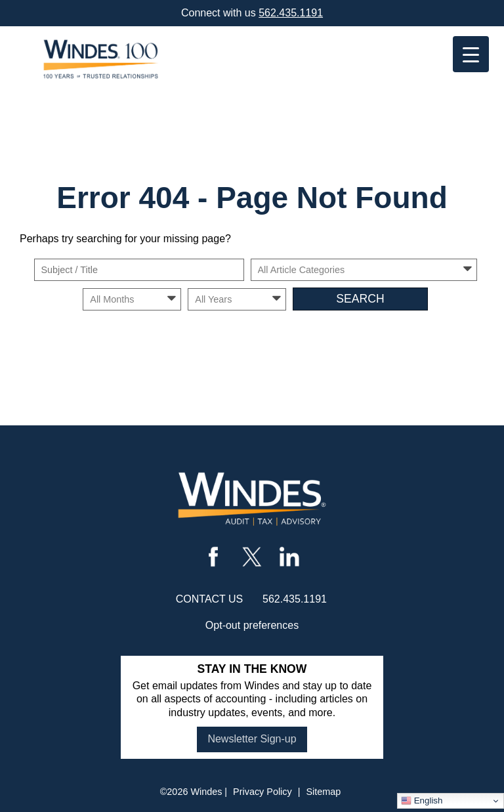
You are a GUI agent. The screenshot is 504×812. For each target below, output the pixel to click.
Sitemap (323, 792)
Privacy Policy (262, 792)
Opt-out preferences (252, 625)
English (422, 801)
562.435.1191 (291, 13)
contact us (210, 599)
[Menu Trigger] (471, 54)
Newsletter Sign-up (252, 739)
